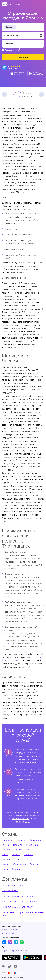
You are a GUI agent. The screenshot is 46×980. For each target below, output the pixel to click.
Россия (6, 859)
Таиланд (27, 859)
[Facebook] (10, 942)
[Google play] (32, 957)
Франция (34, 864)
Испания (7, 850)
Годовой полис (11, 50)
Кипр (30, 850)
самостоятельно (20, 819)
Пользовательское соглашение (18, 896)
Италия (19, 850)
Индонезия (32, 845)
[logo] (11, 4)
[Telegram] (16, 942)
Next (42, 95)
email (7, 596)
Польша (28, 854)
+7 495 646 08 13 (13, 661)
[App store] (17, 73)
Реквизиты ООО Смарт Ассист (17, 907)
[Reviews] (11, 67)
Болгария (7, 840)
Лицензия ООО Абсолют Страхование (21, 901)
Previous (4, 95)
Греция (6, 845)
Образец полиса (10, 891)
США (16, 859)
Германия (36, 840)
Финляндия (20, 864)
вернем (8, 643)
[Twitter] (10, 967)
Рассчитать (23, 57)
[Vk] (4, 942)
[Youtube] (15, 967)
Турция (6, 864)
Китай (5, 854)
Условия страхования (13, 885)
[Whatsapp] (22, 942)
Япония (16, 869)
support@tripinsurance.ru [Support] (11, 951)
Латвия (16, 854)
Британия (21, 840)
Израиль (18, 845)
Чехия (5, 869)
